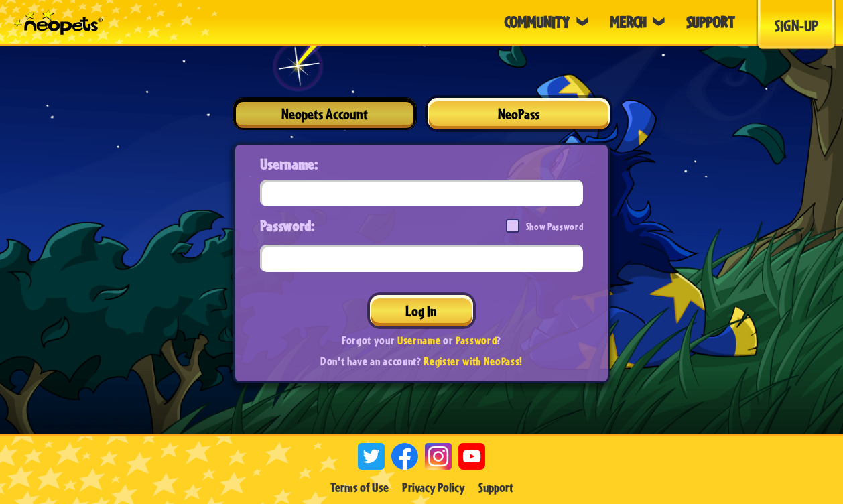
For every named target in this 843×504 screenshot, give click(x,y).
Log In (421, 311)
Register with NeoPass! (473, 361)
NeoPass (519, 114)
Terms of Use (360, 487)
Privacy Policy (434, 487)
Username (419, 340)
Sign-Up (796, 25)
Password (476, 340)
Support (496, 487)
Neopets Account (325, 114)
